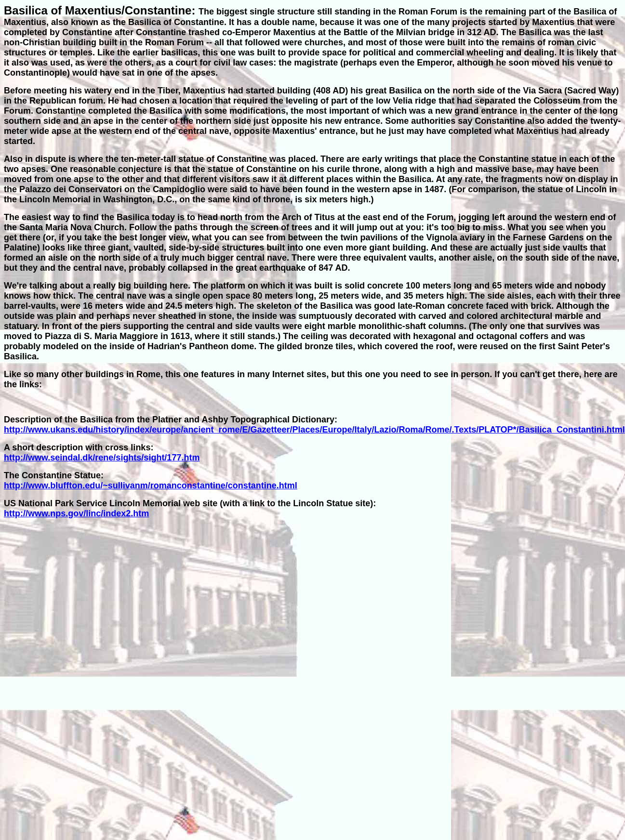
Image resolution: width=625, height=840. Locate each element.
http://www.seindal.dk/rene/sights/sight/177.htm (102, 458)
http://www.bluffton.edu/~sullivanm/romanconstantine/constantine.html (151, 486)
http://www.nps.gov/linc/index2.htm (76, 513)
